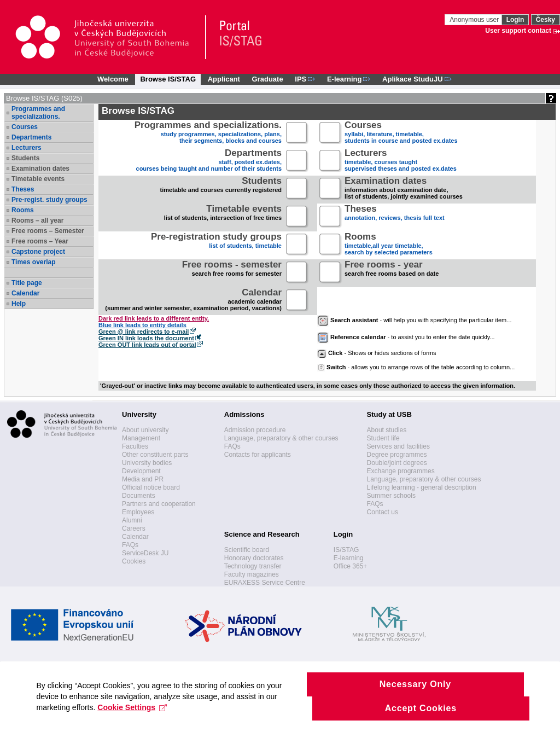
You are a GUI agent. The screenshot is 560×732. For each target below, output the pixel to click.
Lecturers (27, 148)
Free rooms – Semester (48, 231)
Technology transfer (253, 566)
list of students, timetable (216, 245)
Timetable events (38, 179)
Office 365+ (351, 566)
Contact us (383, 512)
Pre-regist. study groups (49, 200)
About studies (387, 430)
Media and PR (143, 479)
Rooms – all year (37, 220)
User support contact (518, 31)
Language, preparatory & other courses (281, 438)
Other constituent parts (155, 455)
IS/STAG (346, 550)
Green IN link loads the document (146, 338)
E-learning (349, 558)
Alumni (132, 520)
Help (19, 304)
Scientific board (247, 550)
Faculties (135, 446)
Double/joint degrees (397, 463)
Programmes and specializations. (38, 113)
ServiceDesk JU (145, 553)
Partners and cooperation (159, 504)
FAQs (130, 545)
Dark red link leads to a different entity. (154, 318)
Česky (546, 20)
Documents (139, 496)
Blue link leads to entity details (142, 325)
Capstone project (38, 252)
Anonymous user (475, 20)
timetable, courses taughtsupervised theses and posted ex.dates (401, 161)
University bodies (147, 463)
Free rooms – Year (40, 241)
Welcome (113, 79)
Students (25, 158)
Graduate (268, 79)
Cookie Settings (134, 719)
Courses (25, 127)
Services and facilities (398, 446)
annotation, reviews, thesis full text (395, 217)
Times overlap (33, 262)
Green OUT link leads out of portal (147, 345)
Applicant (224, 79)
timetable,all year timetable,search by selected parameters (389, 245)
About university (145, 430)
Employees (138, 512)
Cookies (134, 561)
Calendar (25, 293)
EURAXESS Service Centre (265, 583)
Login (515, 20)
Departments (31, 137)
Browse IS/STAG (168, 79)
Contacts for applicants (258, 455)
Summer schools (391, 496)
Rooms (23, 210)
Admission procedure (255, 430)
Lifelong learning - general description (422, 487)
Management (141, 438)
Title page (27, 283)
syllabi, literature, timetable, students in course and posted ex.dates (401, 133)
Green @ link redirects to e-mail (144, 332)
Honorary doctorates (254, 558)
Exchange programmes (401, 471)
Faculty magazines (252, 574)
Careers (134, 528)
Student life (383, 438)
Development (141, 471)
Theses (23, 189)
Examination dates (40, 169)
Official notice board (151, 487)
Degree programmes (397, 455)
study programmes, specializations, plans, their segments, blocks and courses (208, 133)
